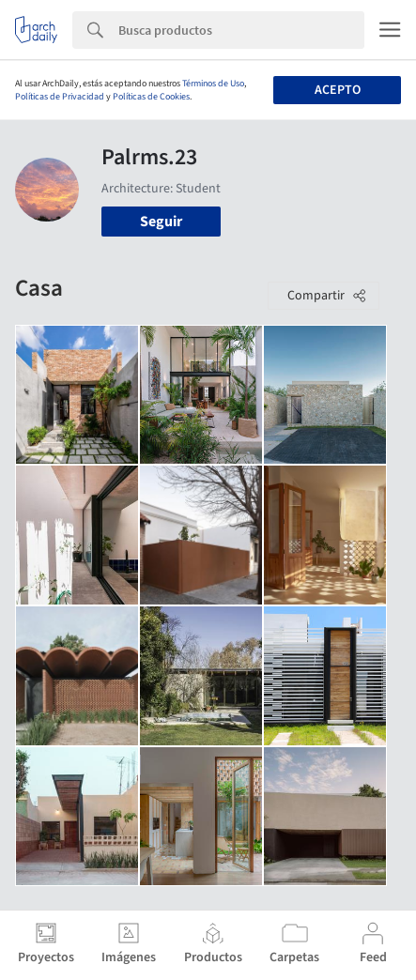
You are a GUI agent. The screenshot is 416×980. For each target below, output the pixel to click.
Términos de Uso (213, 84)
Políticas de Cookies (151, 97)
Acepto (338, 90)
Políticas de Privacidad (60, 97)
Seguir (161, 222)
